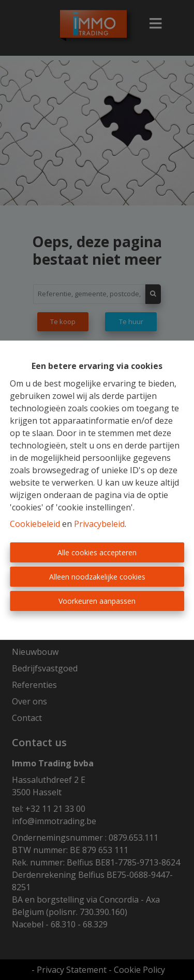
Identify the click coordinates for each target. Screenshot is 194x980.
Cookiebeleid (35, 524)
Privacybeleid (99, 524)
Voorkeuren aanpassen (97, 601)
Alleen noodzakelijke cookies (97, 577)
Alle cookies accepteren (97, 552)
